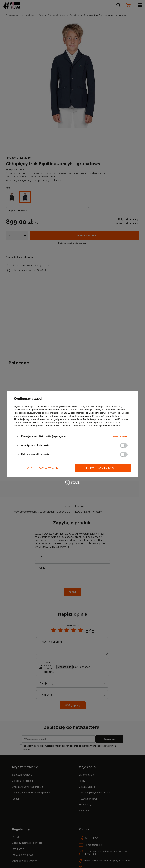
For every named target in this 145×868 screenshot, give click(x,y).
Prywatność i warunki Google (107, 416)
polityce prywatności (110, 413)
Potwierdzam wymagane (42, 468)
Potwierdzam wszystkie (103, 468)
